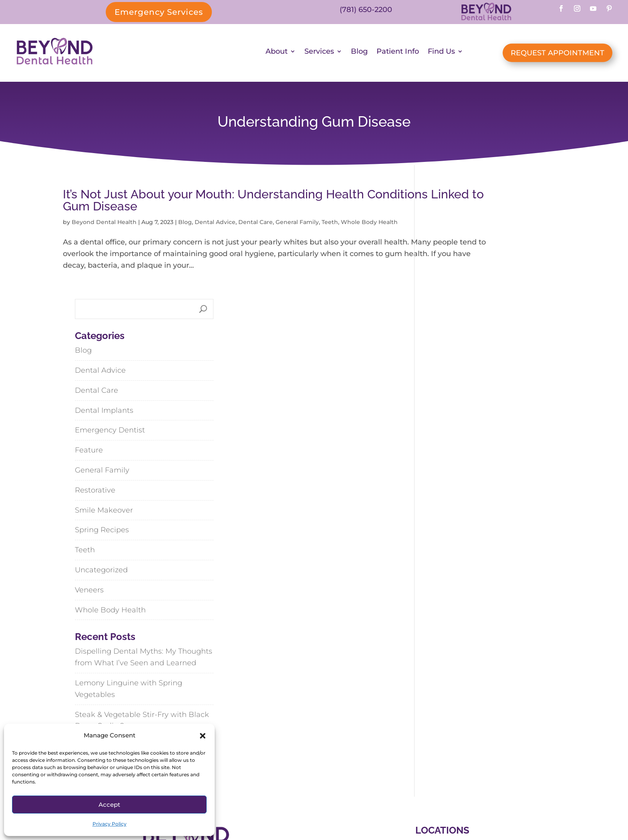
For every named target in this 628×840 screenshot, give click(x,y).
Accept (109, 805)
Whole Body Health (462, 502)
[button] (203, 736)
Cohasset (469, 739)
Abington (416, 739)
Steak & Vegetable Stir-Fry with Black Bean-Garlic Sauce (494, 613)
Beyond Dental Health (104, 225)
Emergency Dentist (462, 323)
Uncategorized (453, 462)
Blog (359, 54)
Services (319, 54)
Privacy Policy (110, 824)
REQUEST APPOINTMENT (558, 54)
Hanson (435, 757)
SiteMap (346, 808)
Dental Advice (215, 225)
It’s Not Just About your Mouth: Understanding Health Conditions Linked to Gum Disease (213, 203)
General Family (297, 225)
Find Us (441, 54)
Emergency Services (159, 12)
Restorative (447, 382)
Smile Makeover (456, 402)
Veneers (441, 482)
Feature (441, 342)
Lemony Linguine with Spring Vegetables (480, 581)
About (277, 54)
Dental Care (256, 225)
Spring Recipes (454, 422)
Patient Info (398, 54)
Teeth (330, 225)
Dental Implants (456, 303)
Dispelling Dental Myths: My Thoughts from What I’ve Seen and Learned (495, 550)
